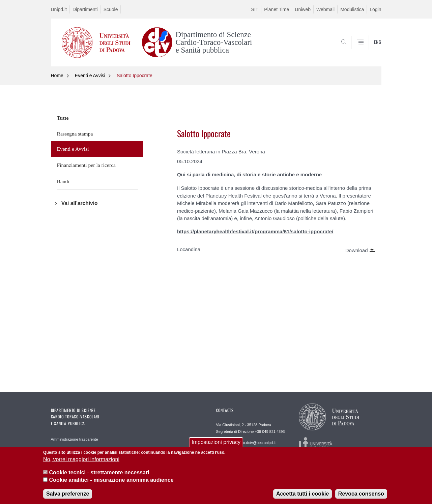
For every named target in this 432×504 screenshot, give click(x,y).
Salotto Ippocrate (135, 76)
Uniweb (303, 9)
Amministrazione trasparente (75, 439)
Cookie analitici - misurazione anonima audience (111, 482)
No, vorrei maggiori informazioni (81, 461)
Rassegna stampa (75, 134)
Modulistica (352, 9)
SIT (255, 9)
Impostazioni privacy (216, 444)
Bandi (63, 181)
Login (375, 9)
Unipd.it (59, 9)
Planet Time (277, 9)
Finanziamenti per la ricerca (86, 165)
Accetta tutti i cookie (303, 496)
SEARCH (369, 50)
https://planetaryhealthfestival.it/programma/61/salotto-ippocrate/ (255, 231)
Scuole (111, 9)
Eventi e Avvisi (90, 76)
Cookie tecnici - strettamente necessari (99, 474)
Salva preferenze (68, 496)
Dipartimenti (85, 9)
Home (57, 76)
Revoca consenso (361, 496)
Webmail (325, 9)
